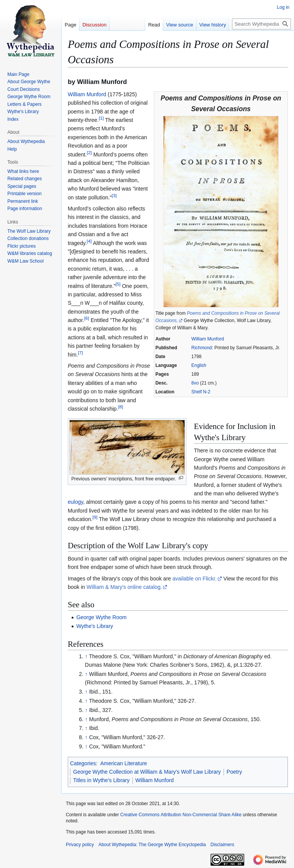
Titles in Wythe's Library (101, 780)
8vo (195, 383)
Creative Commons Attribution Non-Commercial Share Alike (181, 815)
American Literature (124, 763)
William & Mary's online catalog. (124, 587)
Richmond (202, 348)
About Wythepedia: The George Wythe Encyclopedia (152, 845)
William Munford (208, 339)
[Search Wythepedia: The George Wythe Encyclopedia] (261, 24)
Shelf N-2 (201, 392)
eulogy (75, 502)
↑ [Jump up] (86, 656)
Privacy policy (80, 845)
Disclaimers (222, 845)
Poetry (234, 772)
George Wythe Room (101, 617)
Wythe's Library (95, 626)
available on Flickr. (194, 579)
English (199, 365)
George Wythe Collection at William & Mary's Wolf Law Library (147, 772)
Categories (83, 763)
